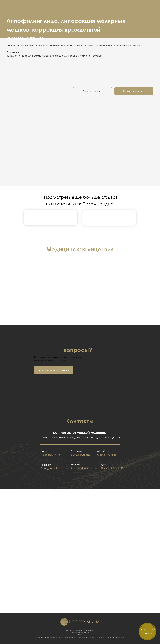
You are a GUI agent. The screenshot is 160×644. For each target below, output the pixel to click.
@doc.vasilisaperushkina (84, 468)
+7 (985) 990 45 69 (107, 455)
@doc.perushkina (51, 455)
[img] (51, 218)
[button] (54, 370)
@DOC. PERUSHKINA (112, 468)
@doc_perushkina (51, 468)
